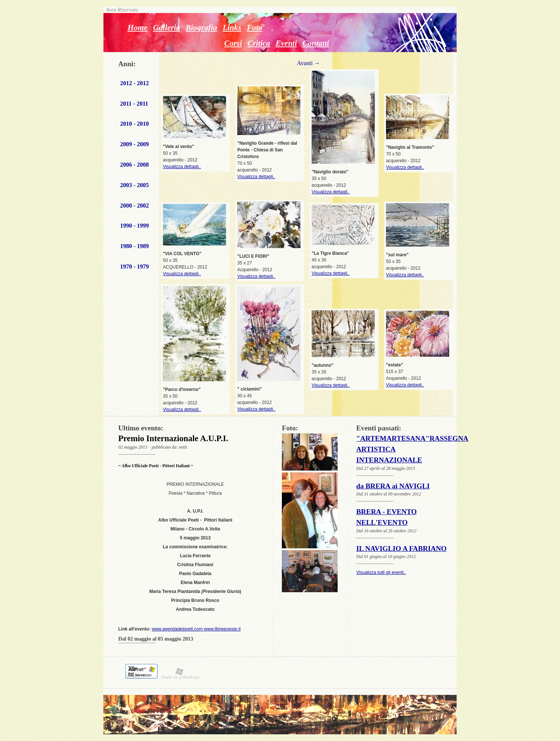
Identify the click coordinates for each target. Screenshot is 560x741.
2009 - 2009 (134, 144)
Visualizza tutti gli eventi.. (381, 572)
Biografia (201, 28)
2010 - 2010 (134, 124)
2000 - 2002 (134, 206)
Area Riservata (121, 10)
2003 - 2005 (134, 185)
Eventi (286, 43)
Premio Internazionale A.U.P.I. (173, 438)
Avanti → (308, 63)
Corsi (233, 43)
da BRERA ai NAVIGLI (393, 486)
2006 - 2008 (134, 165)
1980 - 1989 (134, 246)
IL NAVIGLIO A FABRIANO (401, 548)
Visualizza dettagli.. (182, 167)
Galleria (167, 28)
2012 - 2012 (134, 83)
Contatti (316, 43)
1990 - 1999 (134, 226)
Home (138, 28)
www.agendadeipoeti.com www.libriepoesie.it (196, 629)
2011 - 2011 (134, 104)
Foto (255, 28)
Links (232, 28)
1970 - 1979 (134, 267)
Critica (259, 43)
